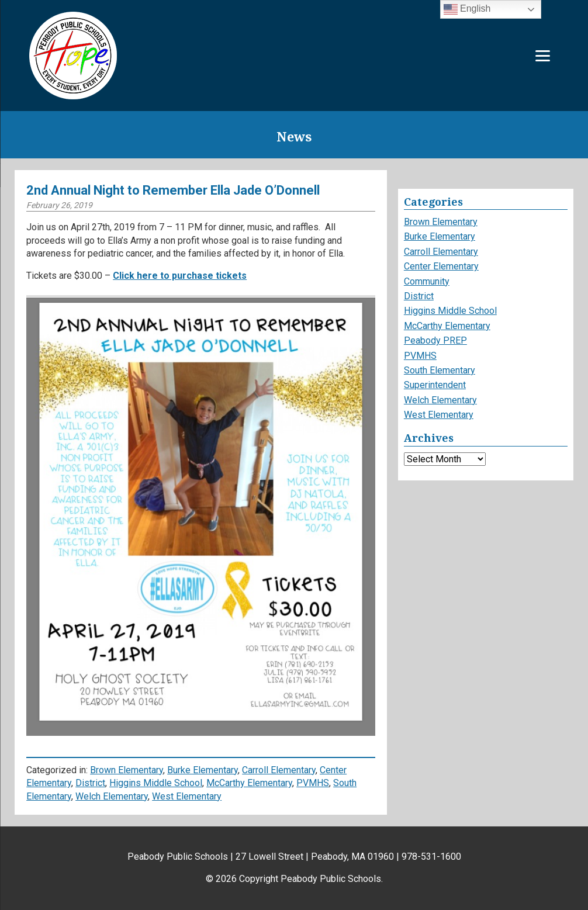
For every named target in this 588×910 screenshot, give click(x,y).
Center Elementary (441, 266)
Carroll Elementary (279, 770)
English (467, 9)
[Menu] (543, 56)
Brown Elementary (127, 770)
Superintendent (435, 385)
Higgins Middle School (156, 783)
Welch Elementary (112, 796)
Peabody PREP (435, 340)
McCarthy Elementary (249, 783)
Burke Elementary (203, 770)
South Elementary (440, 370)
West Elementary (187, 796)
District (90, 783)
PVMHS (313, 783)
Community (427, 281)
